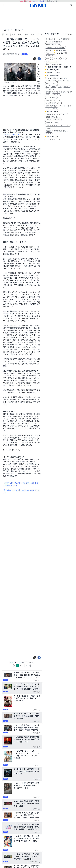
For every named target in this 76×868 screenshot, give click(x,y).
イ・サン (54, 84)
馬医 (47, 84)
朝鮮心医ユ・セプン (65, 81)
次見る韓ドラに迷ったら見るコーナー (58, 125)
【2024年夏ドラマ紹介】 (12, 490)
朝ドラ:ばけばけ (51, 39)
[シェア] (39, 59)
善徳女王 (67, 86)
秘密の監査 (56, 95)
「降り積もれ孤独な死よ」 (13, 135)
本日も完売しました (52, 100)
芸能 (33, 35)
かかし (48, 95)
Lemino (56, 59)
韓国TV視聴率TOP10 (53, 75)
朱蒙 (60, 86)
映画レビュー (50, 128)
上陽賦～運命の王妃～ (53, 117)
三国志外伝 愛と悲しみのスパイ (56, 114)
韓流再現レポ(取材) (53, 70)
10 (34, 666)
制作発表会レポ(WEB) (53, 73)
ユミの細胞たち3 (51, 98)
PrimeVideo (50, 56)
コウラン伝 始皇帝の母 (53, 120)
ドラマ (20, 35)
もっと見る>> (52, 139)
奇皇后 (54, 86)
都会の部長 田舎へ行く (53, 103)
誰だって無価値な (51, 106)
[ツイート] (35, 59)
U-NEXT (48, 59)
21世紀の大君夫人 (67, 92)
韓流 (13, 35)
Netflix (49, 50)
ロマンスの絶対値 (51, 109)
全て (8, 35)
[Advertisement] (38, 18)
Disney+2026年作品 (62, 53)
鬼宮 (47, 86)
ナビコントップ (7, 30)
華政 (54, 81)
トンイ (48, 81)
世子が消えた (50, 89)
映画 (27, 35)
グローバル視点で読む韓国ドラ (56, 64)
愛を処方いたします (52, 92)
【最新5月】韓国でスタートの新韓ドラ (59, 67)
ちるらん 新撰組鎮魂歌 (53, 42)
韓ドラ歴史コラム (51, 61)
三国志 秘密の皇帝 (52, 123)
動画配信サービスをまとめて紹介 (56, 131)
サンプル (49, 134)
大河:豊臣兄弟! (64, 39)
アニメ (39, 35)
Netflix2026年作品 (62, 50)
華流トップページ (52, 112)
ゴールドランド (65, 106)
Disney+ (49, 53)
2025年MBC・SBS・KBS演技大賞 (55, 47)
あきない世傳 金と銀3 (53, 45)
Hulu (63, 59)
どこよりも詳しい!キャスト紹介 (57, 78)
